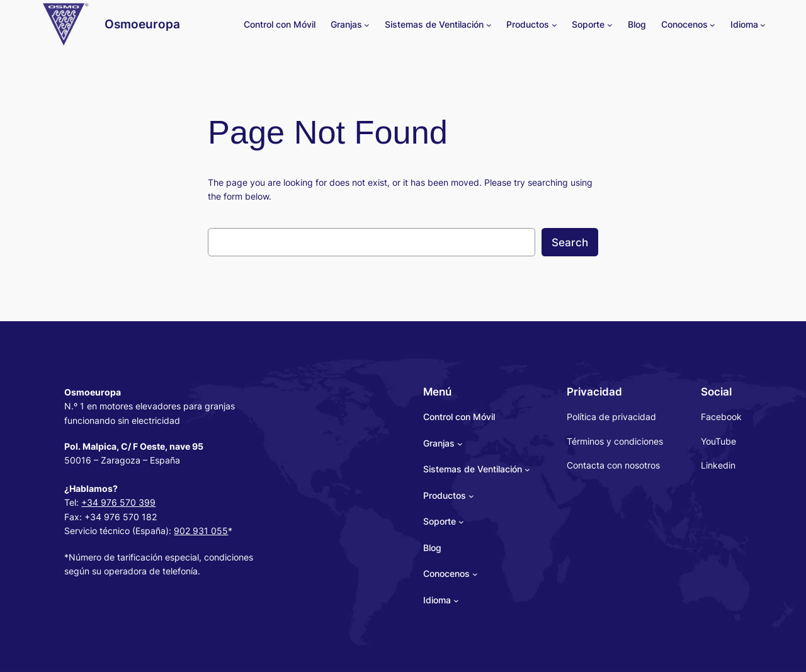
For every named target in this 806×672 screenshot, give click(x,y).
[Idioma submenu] (763, 25)
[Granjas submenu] (367, 25)
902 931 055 (201, 531)
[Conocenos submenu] (712, 25)
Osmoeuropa (142, 24)
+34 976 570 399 (118, 502)
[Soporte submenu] (610, 25)
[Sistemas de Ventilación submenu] (489, 25)
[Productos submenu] (554, 25)
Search (570, 242)
